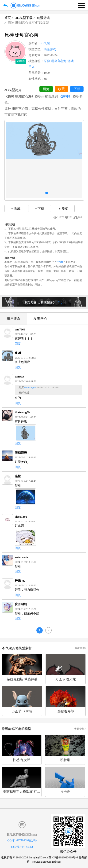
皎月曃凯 (21, 604)
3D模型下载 (24, 18)
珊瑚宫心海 (59, 61)
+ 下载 (40, 209)
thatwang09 (30, 387)
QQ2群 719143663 (22, 847)
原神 (47, 61)
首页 (8, 18)
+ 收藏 (16, 209)
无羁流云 (21, 453)
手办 (31, 67)
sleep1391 (21, 517)
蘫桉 (18, 476)
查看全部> (80, 648)
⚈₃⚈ (18, 353)
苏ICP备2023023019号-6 (63, 857)
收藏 (61, 89)
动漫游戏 (43, 18)
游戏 (71, 61)
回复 (18, 344)
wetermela (21, 557)
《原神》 (65, 96)
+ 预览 (63, 209)
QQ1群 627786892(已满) (22, 840)
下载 (77, 89)
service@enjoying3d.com (47, 862)
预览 (46, 89)
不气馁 (45, 43)
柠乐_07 (20, 581)
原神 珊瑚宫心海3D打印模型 (28, 23)
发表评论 (40, 319)
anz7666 (20, 330)
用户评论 (13, 319)
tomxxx (19, 377)
